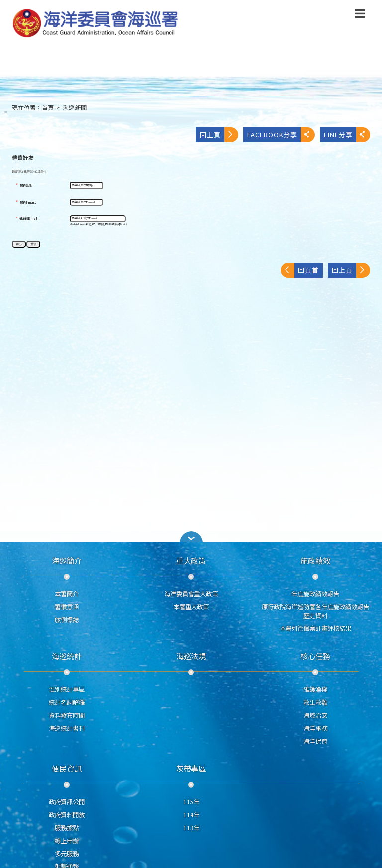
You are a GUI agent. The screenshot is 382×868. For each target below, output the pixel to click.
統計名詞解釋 (67, 702)
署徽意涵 (67, 607)
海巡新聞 (75, 108)
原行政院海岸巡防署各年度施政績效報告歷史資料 (315, 611)
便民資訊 (67, 768)
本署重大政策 (191, 607)
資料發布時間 (67, 715)
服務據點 (67, 828)
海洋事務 (315, 728)
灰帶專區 (191, 768)
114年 (191, 815)
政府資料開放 (67, 815)
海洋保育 (315, 741)
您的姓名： (27, 186)
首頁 (48, 108)
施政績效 (315, 560)
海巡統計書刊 (67, 728)
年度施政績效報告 (315, 594)
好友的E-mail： (30, 219)
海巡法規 (191, 656)
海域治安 (315, 715)
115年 (191, 802)
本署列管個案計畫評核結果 (315, 628)
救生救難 (315, 702)
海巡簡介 (67, 560)
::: (6, 112)
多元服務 (67, 854)
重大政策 (191, 560)
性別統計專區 (67, 689)
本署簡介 (67, 594)
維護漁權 (315, 689)
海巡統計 (67, 656)
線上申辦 (67, 841)
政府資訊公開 (67, 802)
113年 (191, 828)
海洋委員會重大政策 (191, 594)
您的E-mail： (29, 203)
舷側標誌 (67, 620)
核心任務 (315, 656)
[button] (191, 537)
